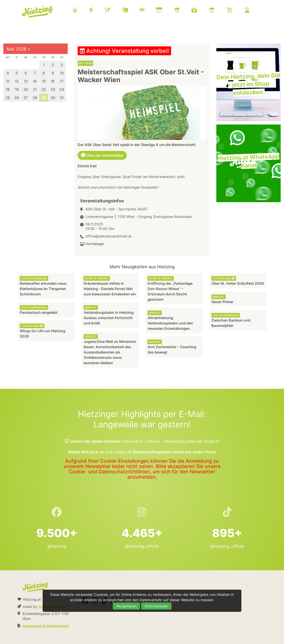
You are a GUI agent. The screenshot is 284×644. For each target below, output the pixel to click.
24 (62, 89)
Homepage (95, 244)
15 (44, 81)
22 (44, 89)
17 (62, 81)
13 (26, 81)
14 (35, 81)
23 (53, 89)
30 (53, 98)
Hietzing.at (38, 12)
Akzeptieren (126, 606)
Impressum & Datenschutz (46, 626)
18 (8, 89)
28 (35, 98)
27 (26, 98)
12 (17, 81)
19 (17, 89)
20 (26, 89)
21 (35, 89)
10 (62, 73)
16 (53, 81)
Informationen (156, 606)
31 (62, 98)
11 (8, 81)
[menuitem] (166, 11)
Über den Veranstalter (102, 155)
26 (17, 98)
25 (8, 98)
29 (44, 98)
